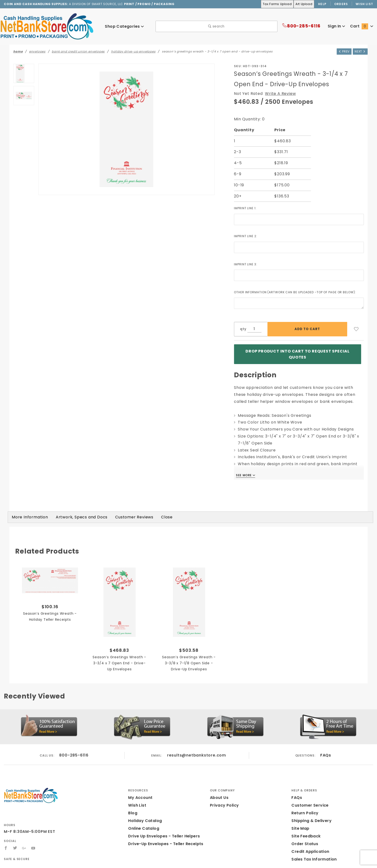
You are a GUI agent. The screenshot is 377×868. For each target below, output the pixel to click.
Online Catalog (142, 825)
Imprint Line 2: (247, 236)
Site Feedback (305, 833)
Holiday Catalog (143, 817)
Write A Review (277, 94)
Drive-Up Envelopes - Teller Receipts (163, 840)
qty (243, 329)
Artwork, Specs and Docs (75, 514)
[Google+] (24, 845)
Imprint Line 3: (247, 264)
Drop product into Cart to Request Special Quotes (298, 352)
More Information (28, 514)
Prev (342, 51)
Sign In (336, 26)
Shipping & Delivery (311, 817)
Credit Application (309, 848)
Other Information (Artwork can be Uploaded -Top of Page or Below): (298, 292)
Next (360, 51)
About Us (219, 794)
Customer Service (308, 802)
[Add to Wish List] (356, 329)
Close (155, 514)
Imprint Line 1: (247, 208)
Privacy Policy (224, 802)
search (217, 26)
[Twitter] (15, 845)
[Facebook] (6, 845)
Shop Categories (124, 26)
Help (322, 4)
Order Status (304, 840)
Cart (362, 26)
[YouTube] (34, 845)
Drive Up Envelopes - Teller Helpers (162, 833)
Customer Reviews (125, 514)
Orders (341, 4)
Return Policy (304, 810)
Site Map (300, 825)
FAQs (325, 752)
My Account (139, 794)
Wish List (365, 4)
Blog (133, 810)
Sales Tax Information (312, 856)
